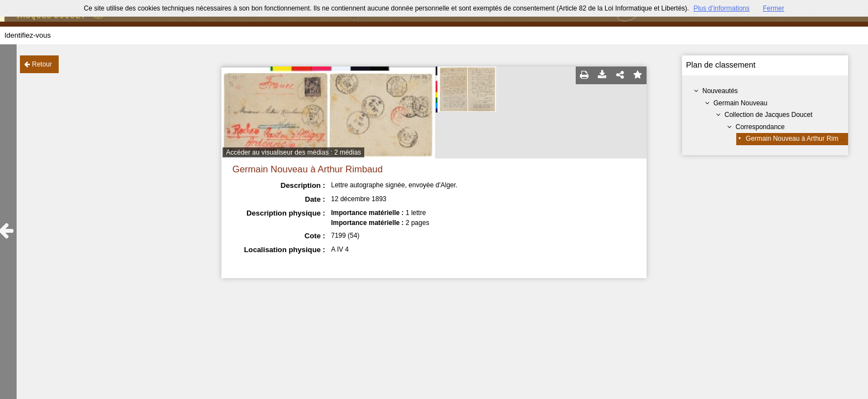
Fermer (774, 8)
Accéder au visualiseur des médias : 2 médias (293, 152)
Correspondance (760, 127)
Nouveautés (720, 91)
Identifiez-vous (28, 35)
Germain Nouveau (740, 103)
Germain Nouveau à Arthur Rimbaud (799, 139)
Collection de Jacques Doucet (769, 115)
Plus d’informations (722, 8)
